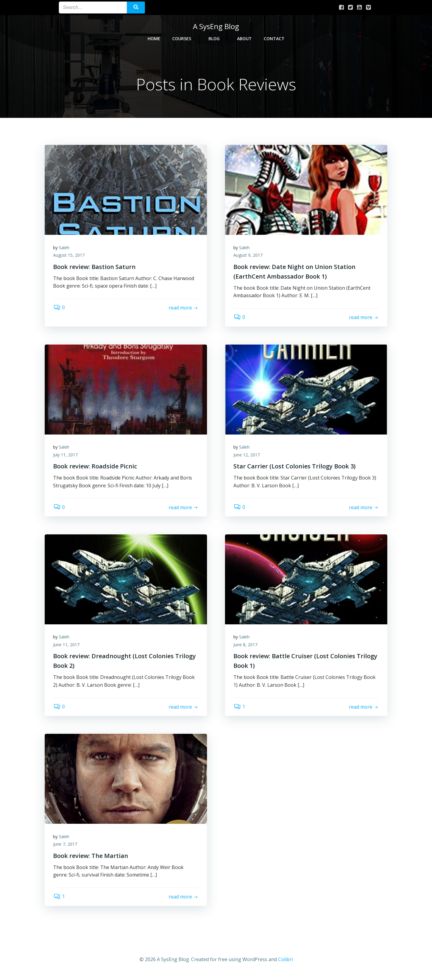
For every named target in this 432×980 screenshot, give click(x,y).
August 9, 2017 (249, 256)
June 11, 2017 (67, 646)
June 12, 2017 (247, 456)
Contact (274, 38)
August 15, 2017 (69, 256)
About (244, 38)
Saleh (65, 248)
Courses (184, 38)
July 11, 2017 (66, 456)
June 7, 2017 (66, 847)
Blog (217, 38)
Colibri (285, 962)
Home (154, 38)
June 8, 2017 (246, 646)
